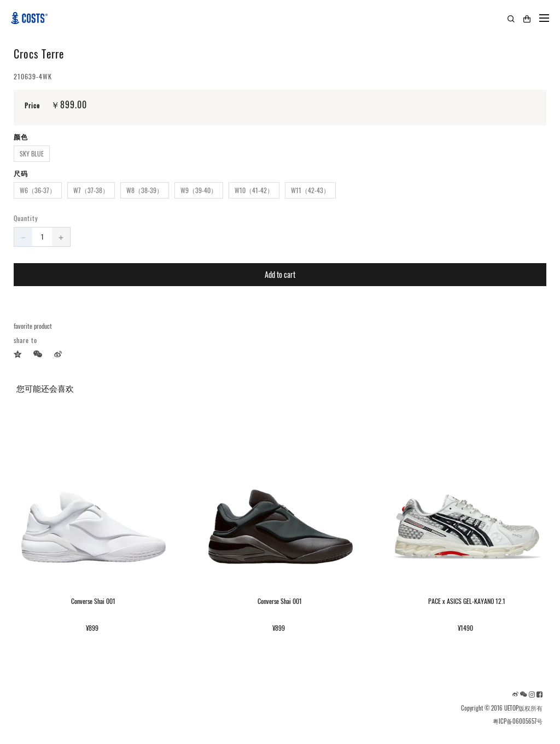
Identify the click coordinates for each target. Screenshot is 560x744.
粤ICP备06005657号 (518, 721)
